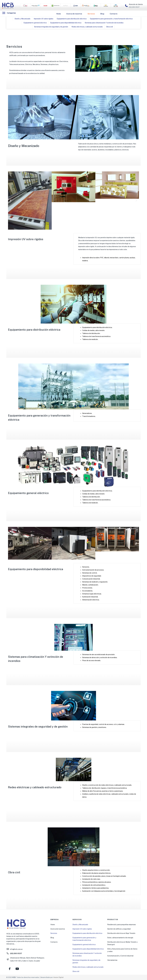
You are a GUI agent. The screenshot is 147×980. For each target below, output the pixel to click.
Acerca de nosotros (74, 14)
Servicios (91, 14)
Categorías (11, 13)
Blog (102, 14)
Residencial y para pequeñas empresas (122, 925)
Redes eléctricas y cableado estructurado (87, 27)
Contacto (114, 14)
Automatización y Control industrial (120, 956)
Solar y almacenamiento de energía (120, 938)
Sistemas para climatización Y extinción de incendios (104, 23)
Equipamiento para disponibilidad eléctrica (66, 23)
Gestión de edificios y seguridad (119, 929)
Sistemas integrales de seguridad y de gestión (51, 27)
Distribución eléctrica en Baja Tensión (121, 933)
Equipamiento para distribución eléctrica (72, 19)
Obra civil (110, 27)
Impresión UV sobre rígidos (44, 19)
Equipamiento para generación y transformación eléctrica (111, 19)
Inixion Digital (58, 977)
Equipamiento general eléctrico (35, 23)
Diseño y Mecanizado (22, 19)
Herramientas (112, 960)
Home (59, 14)
